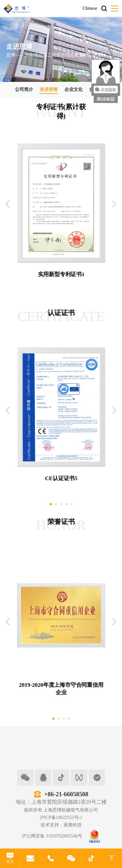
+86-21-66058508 (66, 794)
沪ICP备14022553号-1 (61, 817)
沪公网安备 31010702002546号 (52, 836)
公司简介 (24, 89)
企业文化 (74, 89)
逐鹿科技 (73, 825)
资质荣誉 (49, 89)
